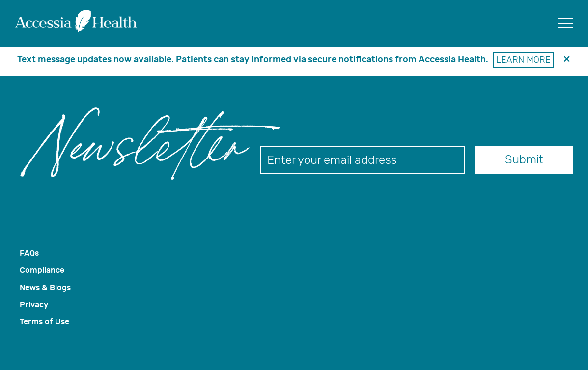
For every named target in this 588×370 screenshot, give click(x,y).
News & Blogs (45, 287)
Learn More (523, 60)
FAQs (29, 253)
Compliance (42, 270)
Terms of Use (44, 322)
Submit (524, 159)
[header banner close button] (567, 60)
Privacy (34, 304)
